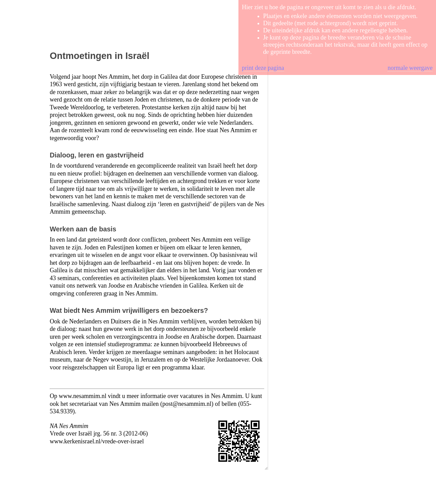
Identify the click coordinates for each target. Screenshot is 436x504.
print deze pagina (263, 68)
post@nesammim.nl (187, 404)
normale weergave (410, 68)
